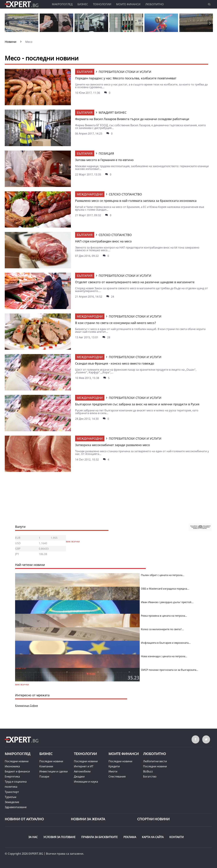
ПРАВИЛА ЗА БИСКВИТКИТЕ (99, 837)
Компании (46, 766)
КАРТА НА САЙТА (153, 837)
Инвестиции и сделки (53, 771)
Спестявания (117, 776)
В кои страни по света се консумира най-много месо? (116, 323)
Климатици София (26, 705)
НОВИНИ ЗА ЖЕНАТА (88, 819)
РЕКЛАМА (130, 837)
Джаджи (79, 776)
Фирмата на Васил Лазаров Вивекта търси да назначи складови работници (132, 119)
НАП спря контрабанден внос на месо (103, 241)
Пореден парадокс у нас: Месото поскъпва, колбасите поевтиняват (126, 78)
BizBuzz (148, 771)
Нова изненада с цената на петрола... (164, 656)
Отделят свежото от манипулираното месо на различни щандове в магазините (135, 282)
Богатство (150, 776)
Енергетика (12, 776)
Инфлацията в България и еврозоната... (166, 643)
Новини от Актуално (24, 819)
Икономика (12, 766)
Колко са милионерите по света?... (162, 629)
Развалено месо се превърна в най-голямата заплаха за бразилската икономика (136, 201)
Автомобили (82, 771)
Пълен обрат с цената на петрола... (163, 575)
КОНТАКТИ (176, 837)
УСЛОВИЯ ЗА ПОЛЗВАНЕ (59, 837)
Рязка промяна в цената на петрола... (164, 616)
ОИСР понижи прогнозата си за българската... (170, 670)
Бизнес (83, 4)
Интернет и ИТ (84, 766)
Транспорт (12, 792)
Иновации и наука (86, 782)
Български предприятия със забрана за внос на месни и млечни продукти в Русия (137, 404)
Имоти (113, 771)
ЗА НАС (33, 837)
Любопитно (155, 4)
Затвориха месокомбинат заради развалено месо (112, 445)
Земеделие (12, 802)
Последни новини (17, 761)
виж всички (73, 541)
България (85, 72)
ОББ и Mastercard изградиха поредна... (165, 589)
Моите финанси (128, 4)
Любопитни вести (155, 761)
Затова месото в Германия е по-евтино (104, 160)
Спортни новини (153, 819)
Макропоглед (62, 4)
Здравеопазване (16, 807)
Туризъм (11, 797)
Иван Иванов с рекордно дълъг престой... (167, 602)
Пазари (44, 776)
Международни (90, 194)
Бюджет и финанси (17, 771)
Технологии (102, 4)
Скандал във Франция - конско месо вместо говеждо (115, 363)
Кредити (114, 766)
